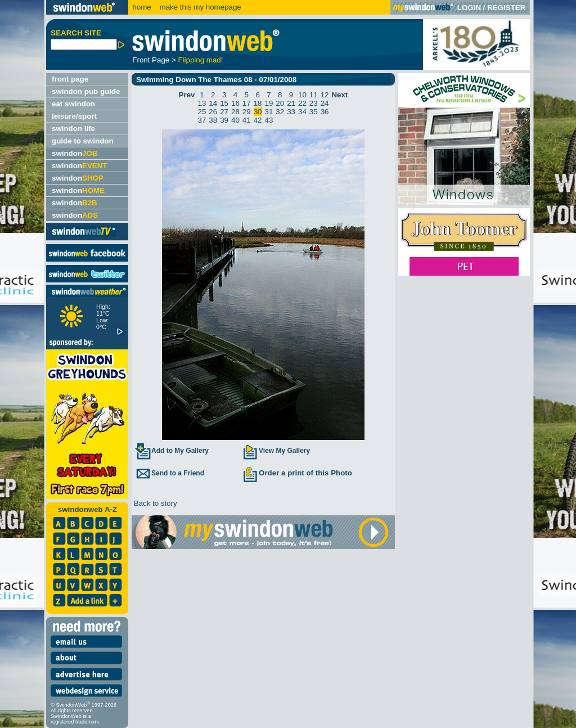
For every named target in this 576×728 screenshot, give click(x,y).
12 (325, 95)
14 (213, 103)
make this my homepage (199, 7)
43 (269, 120)
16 (235, 103)
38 (213, 120)
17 (247, 103)
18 (258, 103)
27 (224, 112)
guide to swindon (83, 141)
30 (258, 112)
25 (202, 112)
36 (325, 112)
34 (302, 112)
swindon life (73, 129)
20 (280, 103)
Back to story (154, 503)
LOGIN (469, 8)
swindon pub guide (86, 91)
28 (235, 112)
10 (302, 95)
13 (202, 103)
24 (325, 103)
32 (280, 112)
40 (235, 120)
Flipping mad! (200, 60)
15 (224, 103)
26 (213, 112)
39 (224, 120)
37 (202, 120)
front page (70, 79)
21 (291, 103)
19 (269, 103)
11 (314, 95)
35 (314, 112)
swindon (75, 153)
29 (247, 112)
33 (291, 112)
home (141, 7)
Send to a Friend (169, 473)
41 (247, 120)
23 (314, 103)
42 (258, 120)
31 (269, 112)
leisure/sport (74, 116)
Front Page (151, 60)
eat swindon (73, 104)
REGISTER (506, 8)
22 (302, 103)
